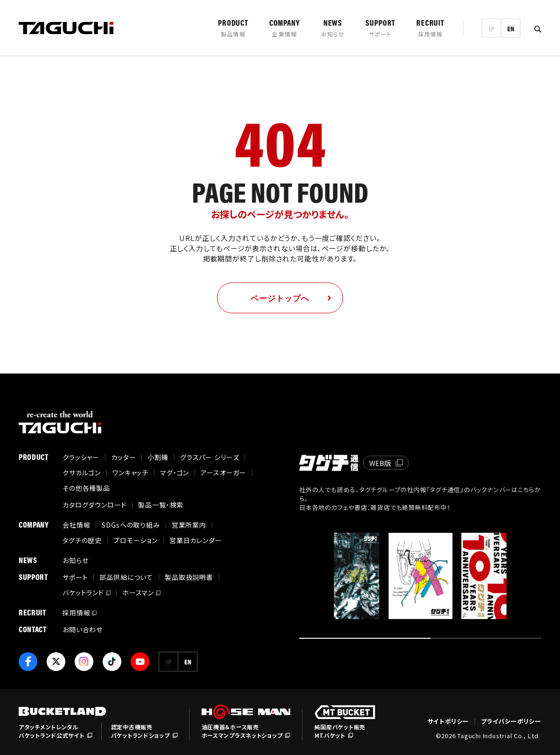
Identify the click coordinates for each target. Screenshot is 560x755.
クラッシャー (81, 457)
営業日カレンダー (196, 540)
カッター (123, 457)
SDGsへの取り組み (131, 525)
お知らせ (75, 560)
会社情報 (76, 525)
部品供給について (126, 577)
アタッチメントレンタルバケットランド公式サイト (52, 731)
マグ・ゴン (175, 473)
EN (511, 28)
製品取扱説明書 (189, 577)
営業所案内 (189, 525)
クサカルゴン (82, 473)
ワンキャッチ (130, 473)
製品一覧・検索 (161, 505)
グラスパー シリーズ (210, 457)
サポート (75, 577)
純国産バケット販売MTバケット (340, 731)
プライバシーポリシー (511, 721)
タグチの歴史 (82, 540)
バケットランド (83, 593)
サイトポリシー (448, 721)
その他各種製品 (86, 488)
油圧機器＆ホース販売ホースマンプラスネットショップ (242, 731)
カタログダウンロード (94, 505)
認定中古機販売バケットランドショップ (140, 731)
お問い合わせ (83, 629)
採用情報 (76, 613)
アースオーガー (224, 473)
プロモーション (136, 540)
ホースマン (138, 593)
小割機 (158, 457)
